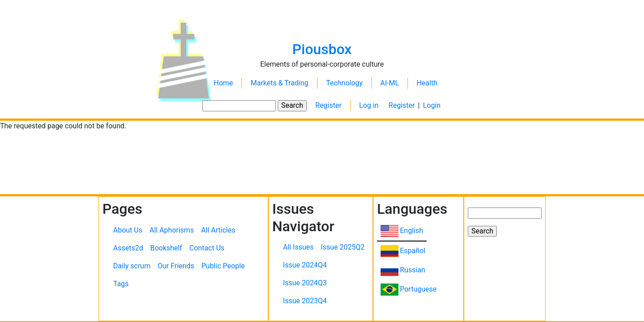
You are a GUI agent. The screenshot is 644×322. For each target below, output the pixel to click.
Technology (344, 83)
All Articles (218, 230)
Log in (369, 105)
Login (432, 105)
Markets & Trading (279, 83)
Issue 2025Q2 (343, 247)
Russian (413, 270)
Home (223, 83)
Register (328, 105)
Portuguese (418, 289)
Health (427, 83)
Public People (223, 266)
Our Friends (176, 266)
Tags (121, 284)
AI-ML (390, 83)
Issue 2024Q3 (305, 283)
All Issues (299, 247)
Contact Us (207, 248)
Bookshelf (166, 248)
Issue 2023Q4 (305, 301)
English (411, 231)
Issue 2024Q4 (305, 265)
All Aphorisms (172, 230)
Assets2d (128, 248)
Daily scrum (132, 266)
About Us (128, 230)
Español (413, 251)
